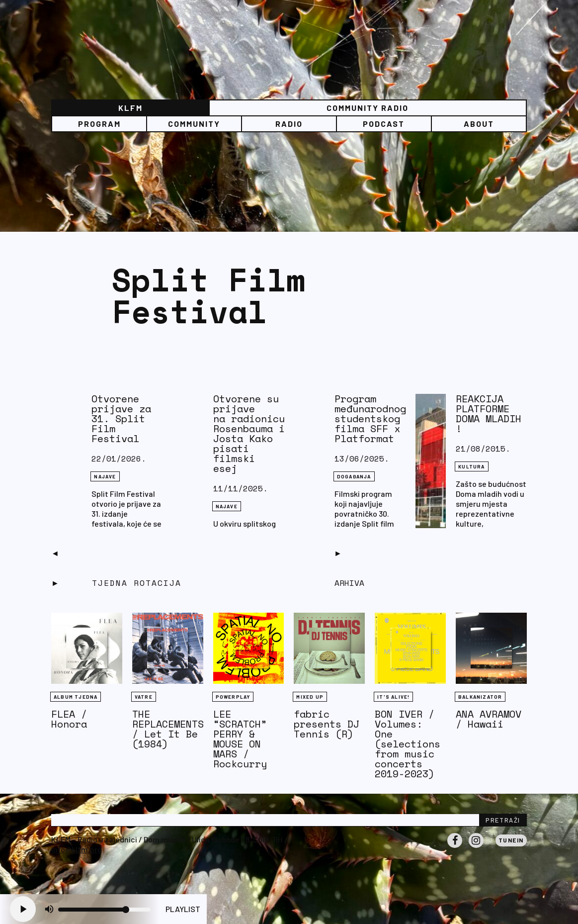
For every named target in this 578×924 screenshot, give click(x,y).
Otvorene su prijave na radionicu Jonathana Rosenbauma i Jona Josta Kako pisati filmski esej (279, 433)
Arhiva (349, 583)
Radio (289, 124)
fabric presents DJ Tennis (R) (327, 724)
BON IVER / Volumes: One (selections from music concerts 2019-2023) (408, 744)
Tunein (511, 840)
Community (194, 124)
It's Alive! (393, 697)
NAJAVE (105, 476)
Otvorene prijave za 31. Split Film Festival (121, 418)
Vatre (144, 697)
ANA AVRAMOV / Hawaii (489, 719)
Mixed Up (310, 697)
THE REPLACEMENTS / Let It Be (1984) (168, 729)
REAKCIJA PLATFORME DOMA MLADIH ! (489, 414)
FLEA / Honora (69, 719)
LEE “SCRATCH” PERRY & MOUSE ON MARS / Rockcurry (240, 739)
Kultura (471, 466)
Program (99, 124)
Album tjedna (76, 697)
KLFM (130, 108)
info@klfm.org (77, 849)
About (479, 124)
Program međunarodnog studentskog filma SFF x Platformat (370, 418)
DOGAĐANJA (354, 476)
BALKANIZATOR (480, 697)
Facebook (455, 847)
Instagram (476, 847)
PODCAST (384, 124)
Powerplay (233, 697)
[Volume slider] (104, 910)
